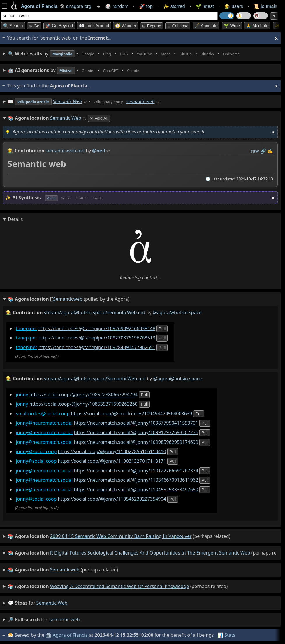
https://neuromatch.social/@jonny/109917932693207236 (136, 432)
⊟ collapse (178, 26)
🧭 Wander (126, 26)
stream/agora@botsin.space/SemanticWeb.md (95, 379)
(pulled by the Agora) (69, 299)
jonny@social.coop (36, 451)
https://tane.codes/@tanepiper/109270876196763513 (97, 338)
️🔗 (263, 151)
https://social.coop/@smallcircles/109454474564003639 (131, 414)
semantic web (155, 101)
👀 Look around (94, 26)
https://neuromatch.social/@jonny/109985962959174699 (136, 442)
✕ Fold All (99, 118)
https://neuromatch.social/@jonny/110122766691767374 (136, 470)
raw (255, 151)
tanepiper (27, 328)
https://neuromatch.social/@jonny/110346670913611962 (136, 480)
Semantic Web (75, 101)
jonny (22, 394)
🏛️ (49, 635)
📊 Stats (227, 635)
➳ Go (34, 26)
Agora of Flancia (71, 635)
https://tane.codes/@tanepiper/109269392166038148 (97, 328)
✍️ (270, 151)
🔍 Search (13, 26)
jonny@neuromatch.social (44, 423)
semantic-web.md (65, 151)
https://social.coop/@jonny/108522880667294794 (83, 394)
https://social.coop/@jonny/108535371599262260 (83, 404)
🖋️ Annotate (206, 26)
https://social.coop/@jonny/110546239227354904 (112, 499)
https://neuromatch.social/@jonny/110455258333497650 (136, 490)
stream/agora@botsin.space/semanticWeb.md (95, 312)
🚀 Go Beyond (59, 26)
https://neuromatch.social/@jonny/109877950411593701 (136, 423)
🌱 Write (232, 26)
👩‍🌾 (10, 151)
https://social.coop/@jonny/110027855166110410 (112, 451)
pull (162, 329)
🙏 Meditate (257, 26)
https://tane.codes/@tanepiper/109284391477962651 (97, 347)
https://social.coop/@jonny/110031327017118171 (112, 461)
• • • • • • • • (139, 54)
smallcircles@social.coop (43, 414)
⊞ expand (152, 26)
